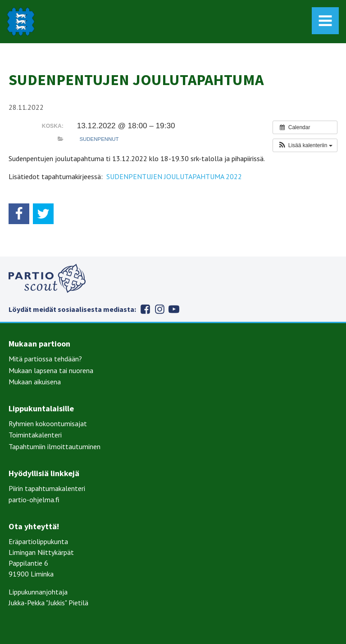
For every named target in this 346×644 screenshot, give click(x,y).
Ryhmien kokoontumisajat (48, 423)
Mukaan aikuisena (35, 382)
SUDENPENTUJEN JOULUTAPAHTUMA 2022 (174, 176)
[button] (305, 145)
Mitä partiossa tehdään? (45, 359)
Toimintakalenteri (35, 435)
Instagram (159, 309)
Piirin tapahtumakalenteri (47, 488)
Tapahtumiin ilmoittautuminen (55, 446)
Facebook (145, 309)
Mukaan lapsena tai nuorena (51, 370)
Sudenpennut (99, 139)
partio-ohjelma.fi (34, 500)
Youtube (174, 309)
